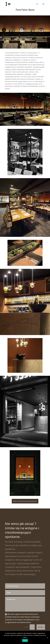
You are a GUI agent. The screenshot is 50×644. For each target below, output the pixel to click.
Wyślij (41, 627)
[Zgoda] (47, 637)
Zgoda (25, 641)
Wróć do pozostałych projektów (25, 501)
